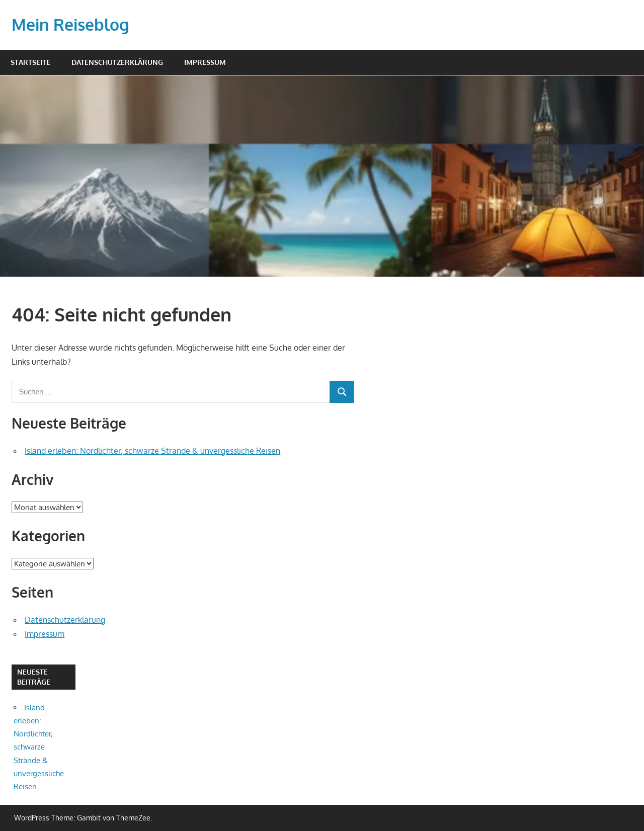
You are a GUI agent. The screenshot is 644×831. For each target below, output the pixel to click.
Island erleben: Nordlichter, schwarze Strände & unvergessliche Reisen (152, 451)
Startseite (30, 62)
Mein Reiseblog (70, 24)
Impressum (205, 62)
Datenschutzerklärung (117, 62)
